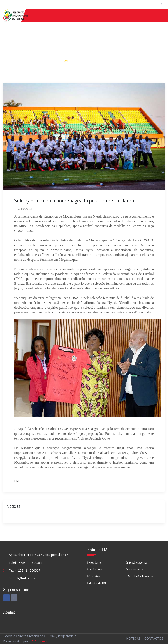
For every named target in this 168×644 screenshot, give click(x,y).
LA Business (38, 641)
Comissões (94, 577)
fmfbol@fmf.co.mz (22, 578)
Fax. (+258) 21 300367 (24, 570)
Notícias (83, 61)
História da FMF (97, 584)
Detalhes (102, 61)
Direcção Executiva (137, 563)
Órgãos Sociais (96, 570)
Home (65, 61)
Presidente (94, 563)
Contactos (154, 638)
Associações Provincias (140, 577)
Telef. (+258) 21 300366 (26, 563)
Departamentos (135, 570)
